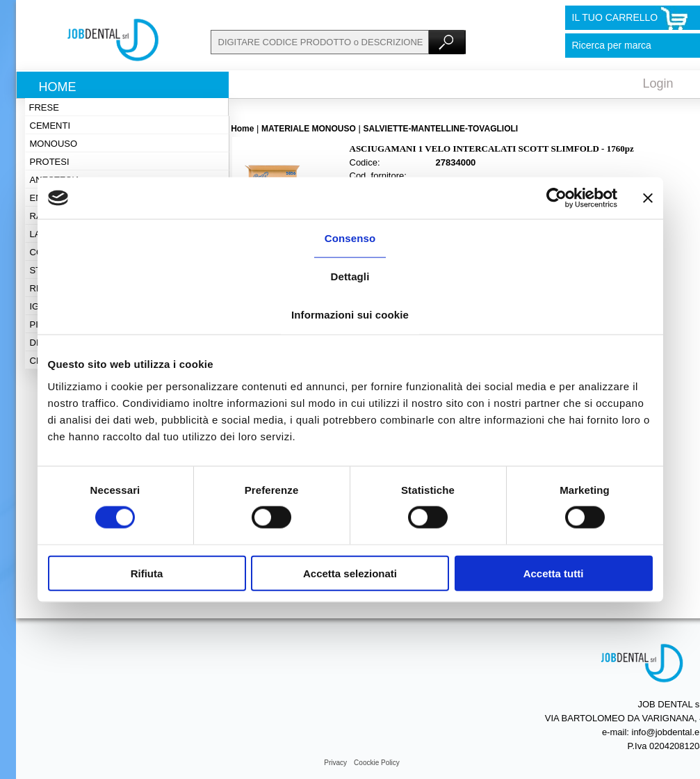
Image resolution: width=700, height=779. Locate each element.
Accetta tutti (554, 573)
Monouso (54, 144)
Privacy (335, 763)
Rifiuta (147, 573)
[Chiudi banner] (648, 198)
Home (58, 87)
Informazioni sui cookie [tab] (350, 315)
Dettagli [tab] (350, 276)
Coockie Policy (377, 763)
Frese (44, 107)
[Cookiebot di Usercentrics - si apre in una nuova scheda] (556, 198)
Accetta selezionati (350, 573)
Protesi (50, 162)
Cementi (50, 126)
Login (658, 83)
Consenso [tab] (350, 238)
